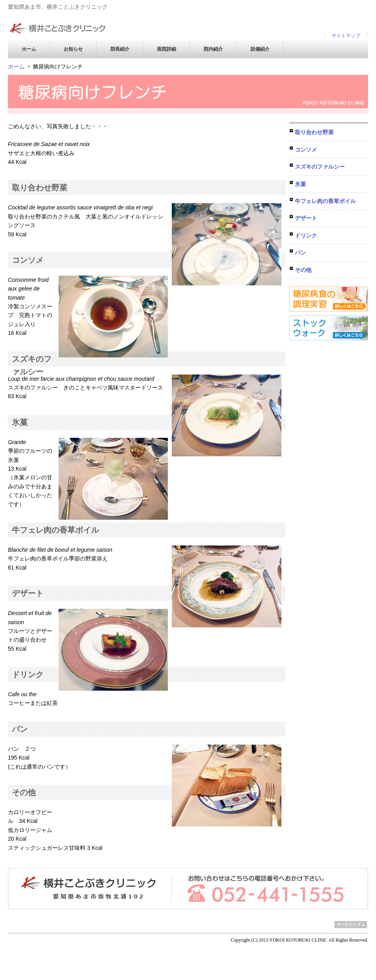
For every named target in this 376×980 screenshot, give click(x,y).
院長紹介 (120, 49)
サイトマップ (346, 36)
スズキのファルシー (320, 167)
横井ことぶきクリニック (57, 24)
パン (300, 253)
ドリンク (306, 236)
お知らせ (73, 49)
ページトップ (351, 925)
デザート (306, 218)
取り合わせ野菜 (314, 132)
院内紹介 (213, 49)
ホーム (29, 49)
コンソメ (306, 150)
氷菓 (300, 184)
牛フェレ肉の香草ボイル (325, 201)
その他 (303, 270)
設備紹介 (260, 49)
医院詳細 (167, 49)
